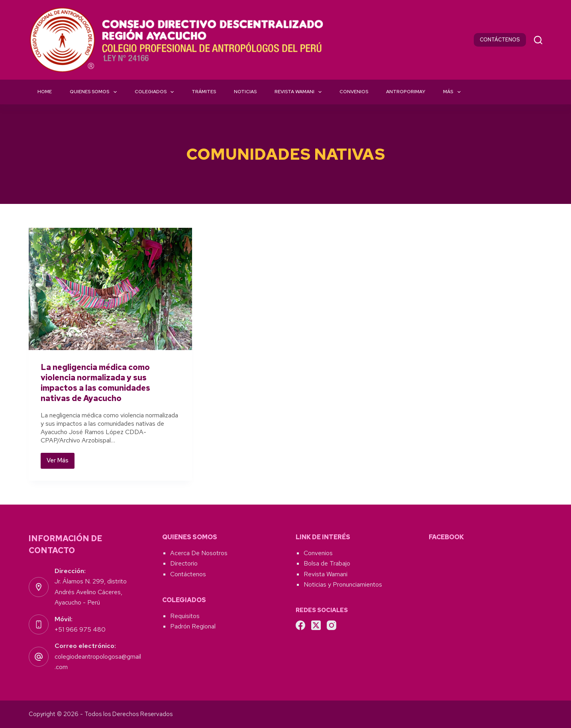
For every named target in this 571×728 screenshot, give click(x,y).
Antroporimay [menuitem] (406, 92)
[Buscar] (538, 40)
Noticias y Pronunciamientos (343, 584)
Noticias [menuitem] (245, 92)
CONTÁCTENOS (500, 40)
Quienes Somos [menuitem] (95, 92)
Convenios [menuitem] (354, 92)
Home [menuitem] (45, 92)
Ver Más (61, 462)
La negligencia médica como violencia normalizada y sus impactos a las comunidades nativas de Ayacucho (95, 383)
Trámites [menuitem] (204, 92)
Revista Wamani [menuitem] (300, 92)
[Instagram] (332, 625)
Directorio (184, 563)
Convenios (318, 553)
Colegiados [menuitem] (156, 92)
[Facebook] (300, 625)
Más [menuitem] (453, 92)
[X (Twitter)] (316, 625)
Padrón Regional (193, 626)
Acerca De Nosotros (199, 553)
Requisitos (185, 616)
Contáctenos (188, 574)
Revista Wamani (326, 574)
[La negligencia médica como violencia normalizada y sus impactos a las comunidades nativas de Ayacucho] (110, 289)
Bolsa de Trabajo (327, 563)
